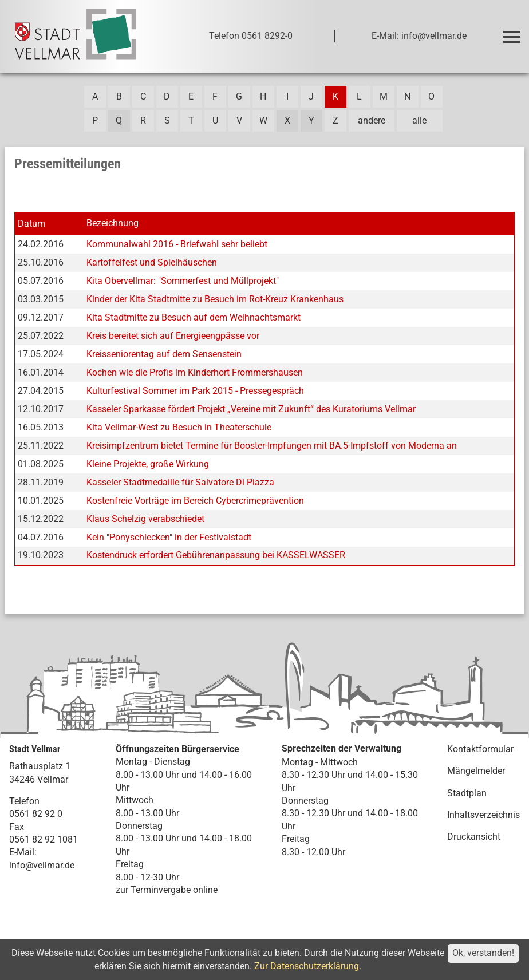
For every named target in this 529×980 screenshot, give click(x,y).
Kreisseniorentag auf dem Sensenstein (164, 354)
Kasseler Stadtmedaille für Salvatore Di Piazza (180, 482)
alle (419, 120)
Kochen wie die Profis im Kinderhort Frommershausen (195, 372)
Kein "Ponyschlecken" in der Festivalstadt (169, 537)
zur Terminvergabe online (167, 890)
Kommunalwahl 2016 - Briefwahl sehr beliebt (177, 244)
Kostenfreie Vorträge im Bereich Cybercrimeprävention (195, 501)
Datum (31, 224)
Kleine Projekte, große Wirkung (148, 464)
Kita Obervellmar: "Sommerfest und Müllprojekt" (183, 281)
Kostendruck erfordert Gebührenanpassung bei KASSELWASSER (216, 555)
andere (372, 120)
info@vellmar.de (42, 865)
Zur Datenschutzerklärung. (308, 966)
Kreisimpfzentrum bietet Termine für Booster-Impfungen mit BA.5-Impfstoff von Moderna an (272, 446)
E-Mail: (23, 852)
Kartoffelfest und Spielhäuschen (152, 262)
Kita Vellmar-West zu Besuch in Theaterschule (179, 427)
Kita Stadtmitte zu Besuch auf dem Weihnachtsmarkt (194, 317)
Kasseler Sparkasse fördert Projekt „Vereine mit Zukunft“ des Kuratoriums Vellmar (251, 409)
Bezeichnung (112, 223)
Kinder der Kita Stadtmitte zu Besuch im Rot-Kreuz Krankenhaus (215, 299)
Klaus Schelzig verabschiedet (145, 519)
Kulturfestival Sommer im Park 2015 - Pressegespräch (195, 391)
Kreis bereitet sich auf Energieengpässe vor (173, 336)
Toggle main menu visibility (514, 32)
